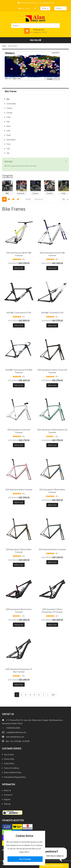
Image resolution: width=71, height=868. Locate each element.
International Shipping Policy (15, 777)
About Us (7, 790)
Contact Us (8, 795)
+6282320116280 (48, 3)
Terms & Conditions (12, 768)
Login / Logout (24, 8)
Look (8, 131)
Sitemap (7, 804)
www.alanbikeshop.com (15, 737)
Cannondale (11, 104)
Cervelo (9, 113)
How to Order (9, 755)
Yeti (8, 153)
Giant (9, 126)
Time (8, 144)
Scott (9, 135)
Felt (8, 122)
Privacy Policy (9, 759)
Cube (9, 117)
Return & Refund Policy (13, 772)
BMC (8, 99)
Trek (8, 149)
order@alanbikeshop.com (29, 3)
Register (7, 799)
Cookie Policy (9, 763)
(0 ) (24, 259)
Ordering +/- (39, 199)
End (53, 695)
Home (4, 46)
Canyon (9, 108)
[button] (45, 8)
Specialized (11, 140)
